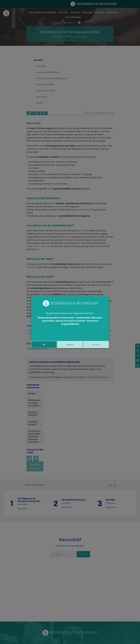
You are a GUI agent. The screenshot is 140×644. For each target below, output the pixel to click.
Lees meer (96, 345)
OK (44, 345)
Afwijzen (70, 345)
